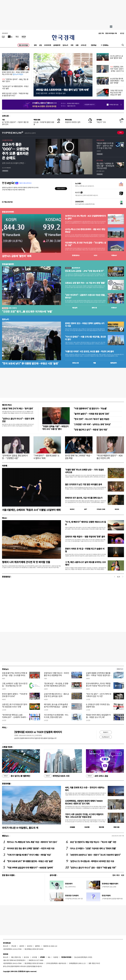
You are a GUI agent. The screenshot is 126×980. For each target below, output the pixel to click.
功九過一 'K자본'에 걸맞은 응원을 (44, 123)
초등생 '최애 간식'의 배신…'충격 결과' (18, 408)
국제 (72, 45)
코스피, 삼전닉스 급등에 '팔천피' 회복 (116, 57)
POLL (4, 727)
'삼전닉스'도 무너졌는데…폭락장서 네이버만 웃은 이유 (92, 861)
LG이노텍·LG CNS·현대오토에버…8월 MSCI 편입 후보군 (85, 231)
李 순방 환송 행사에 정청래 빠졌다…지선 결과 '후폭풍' (117, 81)
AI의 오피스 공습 (97, 776)
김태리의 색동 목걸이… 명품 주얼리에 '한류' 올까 (85, 537)
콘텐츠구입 (18, 957)
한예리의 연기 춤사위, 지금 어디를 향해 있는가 (84, 498)
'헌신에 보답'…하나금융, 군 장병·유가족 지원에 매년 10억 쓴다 (57, 685)
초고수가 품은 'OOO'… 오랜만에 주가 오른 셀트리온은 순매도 (15, 151)
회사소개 (6, 946)
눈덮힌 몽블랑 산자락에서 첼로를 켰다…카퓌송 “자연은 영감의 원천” (98, 675)
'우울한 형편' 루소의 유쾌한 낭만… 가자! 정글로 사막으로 (84, 471)
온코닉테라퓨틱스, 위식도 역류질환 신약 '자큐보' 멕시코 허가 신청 (98, 685)
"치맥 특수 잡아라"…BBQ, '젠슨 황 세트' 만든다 (15, 80)
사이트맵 (34, 957)
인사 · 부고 (116, 875)
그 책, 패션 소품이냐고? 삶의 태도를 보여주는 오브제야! (85, 563)
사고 (122, 875)
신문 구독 (101, 33)
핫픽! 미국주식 (9, 308)
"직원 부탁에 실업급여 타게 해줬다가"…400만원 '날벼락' (30, 868)
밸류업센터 (114, 363)
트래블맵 (72, 827)
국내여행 (87, 827)
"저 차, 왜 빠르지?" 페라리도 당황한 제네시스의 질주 (85, 523)
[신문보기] (3, 37)
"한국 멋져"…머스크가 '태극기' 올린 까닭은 (91, 419)
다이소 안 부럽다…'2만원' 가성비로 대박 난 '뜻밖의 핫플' (93, 848)
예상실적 (75, 308)
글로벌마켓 (57, 45)
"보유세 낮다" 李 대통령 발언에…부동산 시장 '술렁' (15, 87)
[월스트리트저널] (17, 37)
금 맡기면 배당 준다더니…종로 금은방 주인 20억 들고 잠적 (56, 695)
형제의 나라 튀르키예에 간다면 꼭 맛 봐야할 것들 (26, 562)
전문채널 (94, 45)
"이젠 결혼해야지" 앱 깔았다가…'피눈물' (90, 408)
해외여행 (101, 827)
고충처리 (22, 946)
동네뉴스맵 (75, 363)
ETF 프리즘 (100, 160)
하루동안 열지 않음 (114, 105)
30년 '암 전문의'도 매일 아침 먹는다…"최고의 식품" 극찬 (93, 842)
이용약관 (56, 957)
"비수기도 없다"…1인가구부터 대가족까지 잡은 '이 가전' (99, 695)
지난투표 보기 (106, 737)
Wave (4, 518)
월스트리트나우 (73, 268)
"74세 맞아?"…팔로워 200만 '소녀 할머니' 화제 (46, 457)
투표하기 (106, 732)
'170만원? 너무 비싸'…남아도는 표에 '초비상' (92, 424)
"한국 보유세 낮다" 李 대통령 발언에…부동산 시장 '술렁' (30, 363)
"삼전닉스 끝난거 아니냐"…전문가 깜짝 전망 (18, 420)
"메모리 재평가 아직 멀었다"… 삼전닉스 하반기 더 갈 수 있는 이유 (105, 146)
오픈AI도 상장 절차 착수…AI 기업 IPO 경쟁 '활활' (85, 283)
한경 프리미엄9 (23, 45)
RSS (49, 957)
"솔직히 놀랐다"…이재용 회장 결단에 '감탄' (91, 414)
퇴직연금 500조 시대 (57, 776)
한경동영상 (6, 577)
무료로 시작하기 (61, 189)
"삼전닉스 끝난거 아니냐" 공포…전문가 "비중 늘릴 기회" (93, 868)
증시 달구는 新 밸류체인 (16, 776)
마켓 (114, 255)
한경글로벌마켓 (8, 264)
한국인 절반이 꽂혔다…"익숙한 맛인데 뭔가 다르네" (15, 695)
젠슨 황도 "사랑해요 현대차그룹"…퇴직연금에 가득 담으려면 (105, 166)
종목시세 (94, 308)
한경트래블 (6, 784)
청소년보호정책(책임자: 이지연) (83, 957)
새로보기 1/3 (120, 669)
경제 (35, 45)
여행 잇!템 (116, 827)
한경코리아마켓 (8, 212)
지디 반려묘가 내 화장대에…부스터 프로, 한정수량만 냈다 (56, 716)
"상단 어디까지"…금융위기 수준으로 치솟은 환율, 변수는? (85, 296)
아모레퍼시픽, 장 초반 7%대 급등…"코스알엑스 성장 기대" (86, 244)
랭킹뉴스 (5, 836)
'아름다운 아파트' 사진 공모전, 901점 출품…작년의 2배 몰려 (89, 351)
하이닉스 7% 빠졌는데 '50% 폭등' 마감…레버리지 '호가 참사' (32, 842)
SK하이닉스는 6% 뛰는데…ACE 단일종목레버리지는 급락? (85, 217)
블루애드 (38, 946)
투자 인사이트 (100, 140)
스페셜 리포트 (7, 747)
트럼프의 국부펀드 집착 (73, 122)
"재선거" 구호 (101, 122)
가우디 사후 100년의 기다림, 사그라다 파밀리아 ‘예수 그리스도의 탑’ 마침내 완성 (84, 816)
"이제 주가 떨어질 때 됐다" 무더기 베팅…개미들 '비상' (29, 855)
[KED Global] (24, 37)
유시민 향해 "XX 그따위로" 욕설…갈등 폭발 (78, 457)
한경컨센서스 (76, 255)
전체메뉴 (106, 45)
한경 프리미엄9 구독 (111, 33)
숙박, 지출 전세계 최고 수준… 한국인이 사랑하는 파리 (85, 789)
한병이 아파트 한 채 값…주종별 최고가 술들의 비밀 (85, 550)
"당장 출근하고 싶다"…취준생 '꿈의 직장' (91, 430)
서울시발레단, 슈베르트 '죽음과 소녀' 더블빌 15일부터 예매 (31, 510)
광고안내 (30, 946)
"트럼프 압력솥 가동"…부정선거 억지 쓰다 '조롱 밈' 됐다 (55, 428)
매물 (95, 363)
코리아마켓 (48, 45)
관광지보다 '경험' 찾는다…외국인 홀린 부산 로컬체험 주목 (56, 674)
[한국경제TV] (10, 37)
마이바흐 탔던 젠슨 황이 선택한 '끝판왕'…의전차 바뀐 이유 (31, 848)
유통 (77, 45)
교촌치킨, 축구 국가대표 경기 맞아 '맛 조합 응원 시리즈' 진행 (15, 706)
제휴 (12, 957)
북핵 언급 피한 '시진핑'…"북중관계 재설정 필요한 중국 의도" (15, 94)
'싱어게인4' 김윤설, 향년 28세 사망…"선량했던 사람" (15, 457)
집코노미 (65, 45)
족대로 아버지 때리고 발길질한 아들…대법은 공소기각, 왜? (98, 716)
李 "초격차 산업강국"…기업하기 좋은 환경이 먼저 (15, 123)
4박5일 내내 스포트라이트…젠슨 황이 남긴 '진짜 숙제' (62, 90)
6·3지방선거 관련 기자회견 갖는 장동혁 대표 (98, 706)
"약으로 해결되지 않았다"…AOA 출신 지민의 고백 (110, 457)
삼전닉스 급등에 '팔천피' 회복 (17, 256)
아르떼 (5, 466)
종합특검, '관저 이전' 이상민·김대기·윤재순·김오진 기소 (117, 69)
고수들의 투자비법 (7, 140)
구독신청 (14, 946)
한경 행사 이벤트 (8, 875)
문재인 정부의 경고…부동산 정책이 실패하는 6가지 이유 (15, 73)
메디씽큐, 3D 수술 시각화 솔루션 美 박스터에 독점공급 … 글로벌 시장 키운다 (57, 707)
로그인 (122, 33)
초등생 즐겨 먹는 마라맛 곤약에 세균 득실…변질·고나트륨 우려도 (15, 674)
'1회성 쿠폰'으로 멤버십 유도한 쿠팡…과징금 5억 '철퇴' (116, 93)
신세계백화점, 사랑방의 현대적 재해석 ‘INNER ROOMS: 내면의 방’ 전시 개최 (84, 802)
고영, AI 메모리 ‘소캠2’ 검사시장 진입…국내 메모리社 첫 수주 (15, 685)
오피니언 (84, 45)
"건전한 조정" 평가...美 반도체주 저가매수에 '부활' (27, 311)
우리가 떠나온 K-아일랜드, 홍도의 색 (20, 828)
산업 (40, 45)
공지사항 (53, 875)
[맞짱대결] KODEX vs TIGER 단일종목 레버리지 (38, 732)
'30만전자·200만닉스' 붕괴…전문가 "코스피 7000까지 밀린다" (95, 855)
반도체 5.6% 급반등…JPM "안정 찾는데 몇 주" (84, 271)
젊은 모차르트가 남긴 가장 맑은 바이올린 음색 (83, 484)
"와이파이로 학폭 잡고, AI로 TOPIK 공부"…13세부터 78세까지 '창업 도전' (15, 717)
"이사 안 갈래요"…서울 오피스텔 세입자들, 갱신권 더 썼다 (85, 338)
